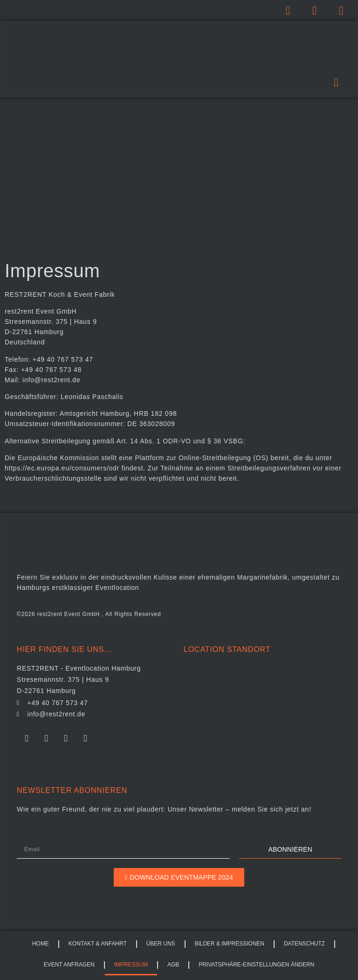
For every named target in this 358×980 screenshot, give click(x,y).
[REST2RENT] (262, 711)
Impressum (131, 965)
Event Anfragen (69, 965)
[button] (336, 82)
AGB (173, 965)
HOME (41, 944)
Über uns (161, 944)
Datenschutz (304, 944)
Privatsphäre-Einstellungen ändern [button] (256, 965)
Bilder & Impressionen (230, 944)
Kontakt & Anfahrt (98, 944)
